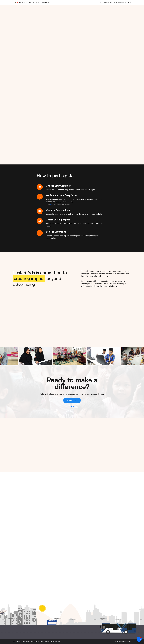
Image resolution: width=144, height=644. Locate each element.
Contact (77, 536)
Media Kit (127, 2)
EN (124, 9)
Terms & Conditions (121, 528)
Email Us (72, 406)
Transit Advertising (101, 531)
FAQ (75, 556)
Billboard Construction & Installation (99, 547)
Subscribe (77, 559)
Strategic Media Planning (100, 540)
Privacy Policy (119, 525)
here (52, 204)
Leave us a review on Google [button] (47, 560)
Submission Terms (121, 531)
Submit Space (79, 553)
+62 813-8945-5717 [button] (44, 545)
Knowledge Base (80, 542)
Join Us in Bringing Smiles (25, 56)
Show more (17, 463)
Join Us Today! (72, 400)
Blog (75, 562)
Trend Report (118, 2)
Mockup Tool (108, 2)
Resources (78, 9)
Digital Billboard (100, 528)
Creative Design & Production (101, 535)
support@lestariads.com (45, 554)
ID (130, 642)
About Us (77, 525)
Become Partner (80, 551)
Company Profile (81, 531)
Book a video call (43, 557)
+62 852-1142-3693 (43, 548)
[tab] (67, 337)
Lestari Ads (25, 642)
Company (66, 9)
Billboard (97, 525)
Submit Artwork (80, 545)
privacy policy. (101, 572)
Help (101, 2)
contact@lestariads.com (45, 551)
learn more (45, 2)
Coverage (77, 548)
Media (48, 9)
